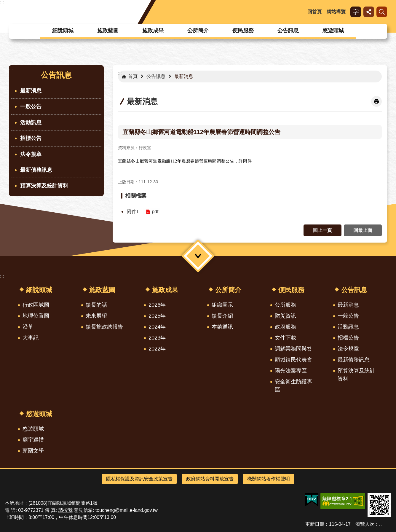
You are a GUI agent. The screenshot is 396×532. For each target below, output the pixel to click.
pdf (155, 212)
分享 (369, 12)
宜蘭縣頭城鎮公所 (57, 12)
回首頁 (314, 12)
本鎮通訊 (222, 327)
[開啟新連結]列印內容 (376, 101)
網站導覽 (336, 12)
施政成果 (153, 31)
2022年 (157, 349)
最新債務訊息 (36, 170)
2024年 (157, 327)
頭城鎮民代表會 (293, 360)
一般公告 (31, 106)
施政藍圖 (108, 31)
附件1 (133, 212)
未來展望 (96, 316)
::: (2, 3)
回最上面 (363, 230)
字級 (356, 12)
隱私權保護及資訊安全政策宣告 (139, 479)
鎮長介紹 (222, 316)
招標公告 (31, 138)
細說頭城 (63, 31)
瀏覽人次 (365, 524)
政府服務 (285, 327)
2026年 (157, 305)
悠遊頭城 (333, 31)
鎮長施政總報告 (104, 327)
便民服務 (243, 31)
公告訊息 (288, 31)
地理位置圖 (36, 316)
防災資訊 (285, 316)
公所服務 (285, 305)
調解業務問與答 (293, 349)
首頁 (133, 76)
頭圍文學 (33, 451)
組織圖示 (222, 305)
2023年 (157, 338)
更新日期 (315, 524)
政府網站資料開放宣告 (210, 479)
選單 (198, 256)
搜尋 (382, 12)
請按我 (66, 510)
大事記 (31, 338)
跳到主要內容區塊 (3, 3)
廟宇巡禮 (33, 440)
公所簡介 (198, 31)
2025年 (157, 316)
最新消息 (31, 91)
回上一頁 (322, 230)
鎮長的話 (96, 305)
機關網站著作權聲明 (269, 479)
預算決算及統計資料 (44, 186)
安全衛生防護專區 (293, 386)
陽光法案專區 (291, 371)
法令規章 (31, 154)
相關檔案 (136, 196)
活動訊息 (31, 122)
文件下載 (285, 338)
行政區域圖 (36, 305)
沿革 (28, 327)
